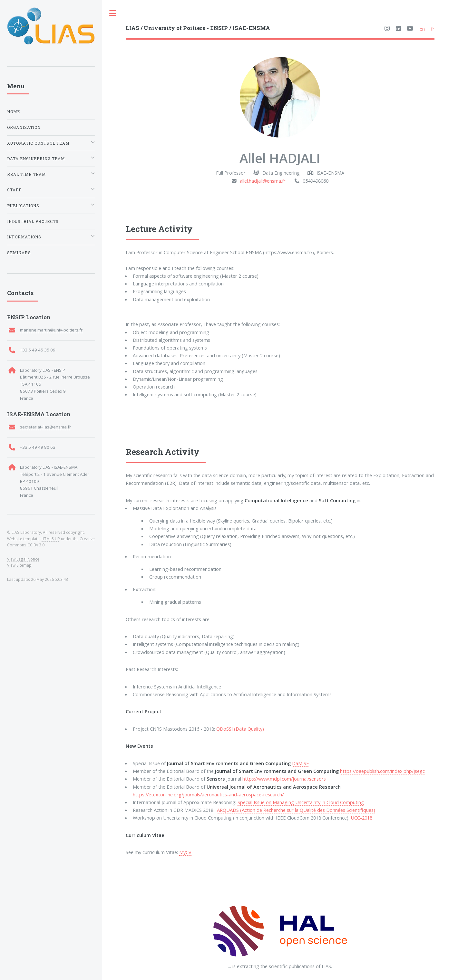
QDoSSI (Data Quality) (240, 729)
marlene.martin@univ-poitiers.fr (51, 330)
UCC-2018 (361, 818)
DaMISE (301, 763)
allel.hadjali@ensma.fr (263, 181)
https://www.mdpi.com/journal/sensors (284, 779)
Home (14, 112)
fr (433, 29)
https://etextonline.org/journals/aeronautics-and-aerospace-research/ (208, 794)
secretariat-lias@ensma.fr (45, 427)
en (422, 29)
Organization (24, 127)
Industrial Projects (33, 221)
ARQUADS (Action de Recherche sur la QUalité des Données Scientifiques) (296, 810)
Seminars (19, 253)
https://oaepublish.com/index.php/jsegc (382, 771)
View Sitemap (19, 565)
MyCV (185, 852)
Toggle (113, 13)
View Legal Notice (23, 559)
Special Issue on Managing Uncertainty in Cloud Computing (301, 802)
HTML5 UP (51, 539)
